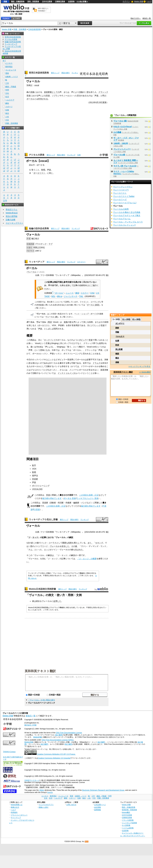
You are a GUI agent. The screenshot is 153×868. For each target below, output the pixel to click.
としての (56, 92)
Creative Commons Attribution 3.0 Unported (54, 758)
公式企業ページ (100, 805)
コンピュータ (11, 70)
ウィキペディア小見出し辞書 (43, 520)
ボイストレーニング (41, 486)
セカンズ (99, 543)
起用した (57, 601)
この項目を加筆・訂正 (89, 495)
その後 (74, 546)
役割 (70, 543)
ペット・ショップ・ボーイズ (86, 314)
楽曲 (66, 322)
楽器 (46, 92)
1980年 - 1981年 (121, 143)
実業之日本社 (39, 247)
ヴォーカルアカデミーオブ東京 (127, 215)
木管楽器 (40, 305)
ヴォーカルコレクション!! (124, 225)
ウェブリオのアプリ (46, 805)
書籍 (77, 293)
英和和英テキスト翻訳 (40, 671)
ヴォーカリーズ (120, 199)
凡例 (79, 155)
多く (33, 543)
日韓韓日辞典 (60, 2)
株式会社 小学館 (30, 725)
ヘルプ (149, 2)
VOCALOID (37, 489)
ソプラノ (56, 96)
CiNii (92, 293)
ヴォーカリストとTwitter (124, 196)
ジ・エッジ (33, 537)
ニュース (70, 293)
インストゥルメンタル (67, 373)
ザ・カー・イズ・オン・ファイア (126, 139)
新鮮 (117, 328)
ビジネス (9, 63)
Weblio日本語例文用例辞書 (42, 589)
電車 (7, 73)
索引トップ (55, 73)
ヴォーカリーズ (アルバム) (125, 203)
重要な (65, 543)
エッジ (47, 550)
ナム (30, 550)
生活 (7, 97)
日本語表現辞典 (35, 29)
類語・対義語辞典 (18, 2)
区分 (79, 96)
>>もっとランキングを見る (139, 366)
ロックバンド (50, 340)
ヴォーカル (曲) (52, 317)
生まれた (79, 550)
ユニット (50, 360)
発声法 (35, 476)
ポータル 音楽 (70, 498)
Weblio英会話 (12, 213)
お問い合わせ (71, 805)
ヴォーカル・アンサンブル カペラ (128, 222)
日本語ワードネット (32, 780)
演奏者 (53, 503)
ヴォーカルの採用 (121, 209)
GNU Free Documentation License (69, 733)
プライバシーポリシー (19, 815)
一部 (87, 92)
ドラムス (96, 363)
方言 (7, 120)
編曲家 (76, 503)
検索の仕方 (15, 807)
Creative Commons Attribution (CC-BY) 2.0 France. (56, 754)
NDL (53, 296)
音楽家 (35, 479)
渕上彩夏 (119, 349)
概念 (117, 358)
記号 (5, 201)
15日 (101, 102)
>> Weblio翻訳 (145, 372)
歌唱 (43, 170)
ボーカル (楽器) (93, 305)
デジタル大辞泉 (37, 155)
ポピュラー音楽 (86, 340)
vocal (37, 85)
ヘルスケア (10, 100)
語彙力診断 (11, 220)
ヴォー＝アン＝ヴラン (123, 187)
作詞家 (61, 503)
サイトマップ (16, 818)
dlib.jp (60, 296)
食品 (7, 113)
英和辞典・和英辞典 (129, 810)
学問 (7, 90)
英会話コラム (12, 209)
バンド (84, 503)
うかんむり (120, 336)
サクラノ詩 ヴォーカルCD (125, 166)
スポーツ (9, 107)
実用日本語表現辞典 (39, 73)
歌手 (34, 465)
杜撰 (117, 341)
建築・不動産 (11, 87)
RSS (87, 842)
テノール (65, 96)
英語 (50, 322)
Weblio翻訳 (126, 812)
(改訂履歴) (59, 735)
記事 (44, 537)
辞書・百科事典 (20, 29)
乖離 (117, 332)
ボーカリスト (39, 173)
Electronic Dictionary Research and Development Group (103, 790)
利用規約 (14, 812)
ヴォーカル (32, 272)
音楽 (48, 96)
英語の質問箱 (12, 216)
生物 (7, 110)
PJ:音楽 (36, 509)
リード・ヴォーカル (51, 546)
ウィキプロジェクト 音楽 (87, 498)
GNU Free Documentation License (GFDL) (58, 740)
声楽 (96, 96)
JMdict (42, 790)
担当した (65, 546)
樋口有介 (35, 239)
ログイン (126, 1)
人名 (7, 117)
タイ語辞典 (126, 825)
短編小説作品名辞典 (39, 228)
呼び (104, 96)
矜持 (117, 345)
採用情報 (97, 810)
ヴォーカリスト (120, 193)
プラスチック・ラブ (44, 244)
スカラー (85, 293)
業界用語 (9, 67)
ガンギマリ (120, 323)
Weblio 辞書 (139, 2)
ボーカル (30, 99)
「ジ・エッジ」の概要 (87, 559)
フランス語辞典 (128, 820)
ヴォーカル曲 (119, 155)
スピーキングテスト (14, 223)
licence (50, 792)
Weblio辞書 (37, 737)
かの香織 (117, 132)
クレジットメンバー (122, 149)
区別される (43, 99)
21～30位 (136, 319)
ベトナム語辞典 (128, 828)
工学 (7, 83)
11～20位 (126, 319)
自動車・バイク (12, 77)
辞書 (5, 2)
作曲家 (68, 503)
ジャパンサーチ (71, 296)
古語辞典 (71, 2)
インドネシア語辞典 (129, 823)
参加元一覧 (147, 18)
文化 (7, 93)
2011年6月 (94, 102)
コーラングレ (96, 302)
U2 (28, 543)
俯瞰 (117, 362)
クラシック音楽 (98, 325)
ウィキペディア (37, 262)
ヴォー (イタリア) (121, 190)
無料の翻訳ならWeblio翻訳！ (43, 10)
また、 (90, 543)
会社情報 (97, 807)
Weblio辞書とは (17, 805)
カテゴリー (81, 262)
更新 (105, 102)
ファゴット (84, 302)
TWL (81, 296)
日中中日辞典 (47, 2)
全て (4, 61)
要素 (50, 92)
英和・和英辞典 (33, 2)
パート (37, 546)
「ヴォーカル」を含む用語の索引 (41, 700)
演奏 (32, 92)
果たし (77, 543)
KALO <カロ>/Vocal (123, 127)
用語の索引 (66, 73)
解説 (71, 537)
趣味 (7, 103)
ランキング (71, 155)
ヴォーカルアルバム (122, 219)
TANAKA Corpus (9, 752)
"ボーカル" (59, 293)
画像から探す (44, 807)
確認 (117, 354)
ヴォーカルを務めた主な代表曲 (127, 212)
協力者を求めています (52, 498)
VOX (34, 469)
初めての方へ (136, 18)
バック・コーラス (49, 543)
